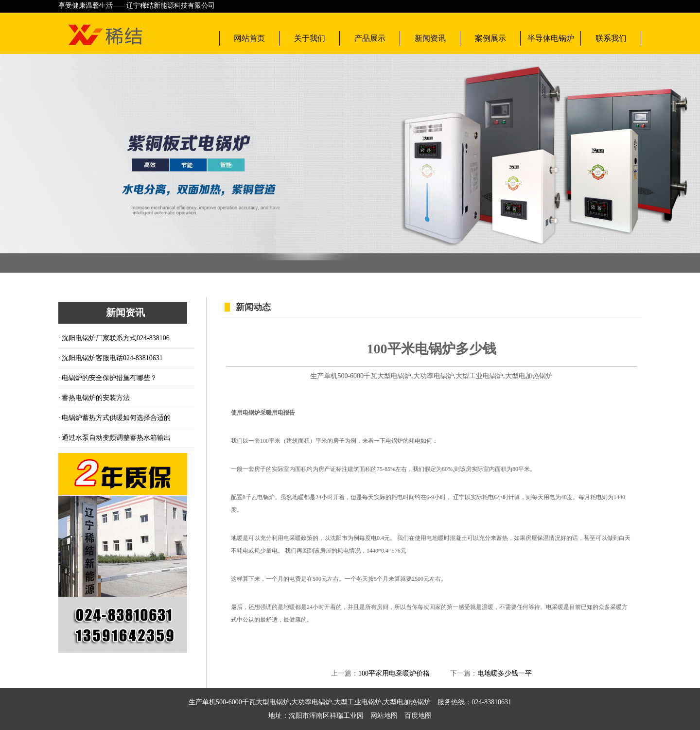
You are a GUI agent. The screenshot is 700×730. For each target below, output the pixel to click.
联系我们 (611, 38)
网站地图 (384, 716)
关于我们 (310, 38)
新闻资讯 (430, 38)
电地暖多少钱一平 (505, 673)
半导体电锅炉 (551, 38)
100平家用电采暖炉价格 (394, 673)
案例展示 (490, 38)
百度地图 (415, 716)
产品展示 (370, 38)
